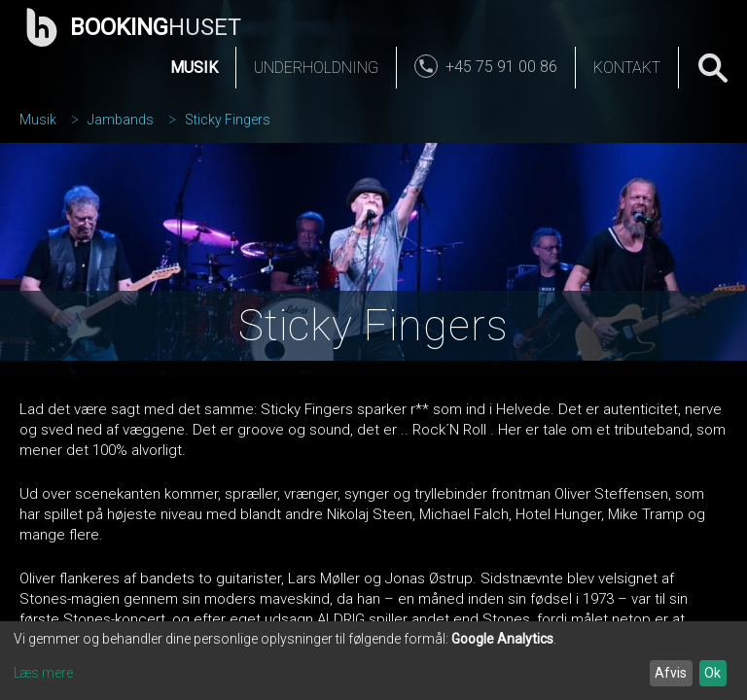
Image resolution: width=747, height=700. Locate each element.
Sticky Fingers (228, 120)
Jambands (121, 120)
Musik (194, 68)
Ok (712, 673)
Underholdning (316, 68)
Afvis (671, 673)
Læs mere (43, 673)
